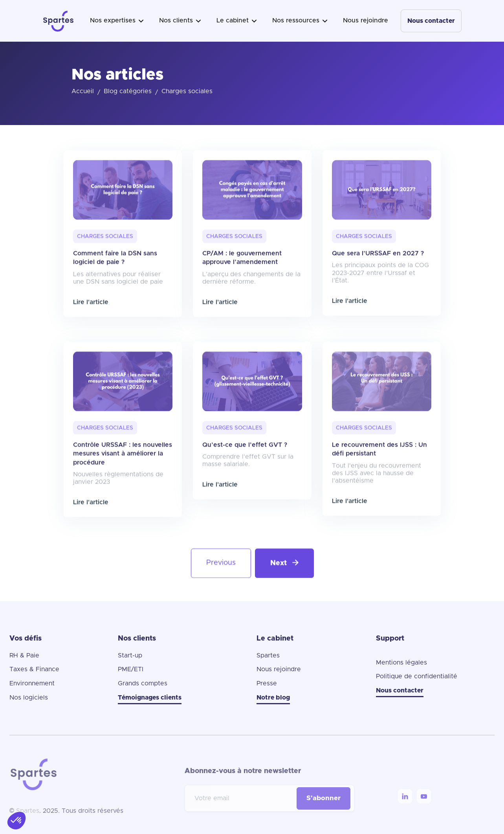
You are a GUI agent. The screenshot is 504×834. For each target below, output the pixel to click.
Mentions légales (401, 663)
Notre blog (273, 698)
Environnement (32, 683)
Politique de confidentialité (417, 676)
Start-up (130, 655)
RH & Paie (24, 655)
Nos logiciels (29, 698)
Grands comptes (143, 683)
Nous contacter (431, 21)
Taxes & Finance (34, 669)
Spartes (268, 655)
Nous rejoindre (366, 20)
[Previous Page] (221, 588)
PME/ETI (131, 669)
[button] (117, 21)
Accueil (83, 91)
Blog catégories (128, 91)
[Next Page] (284, 588)
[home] (58, 21)
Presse (267, 683)
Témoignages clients (150, 698)
